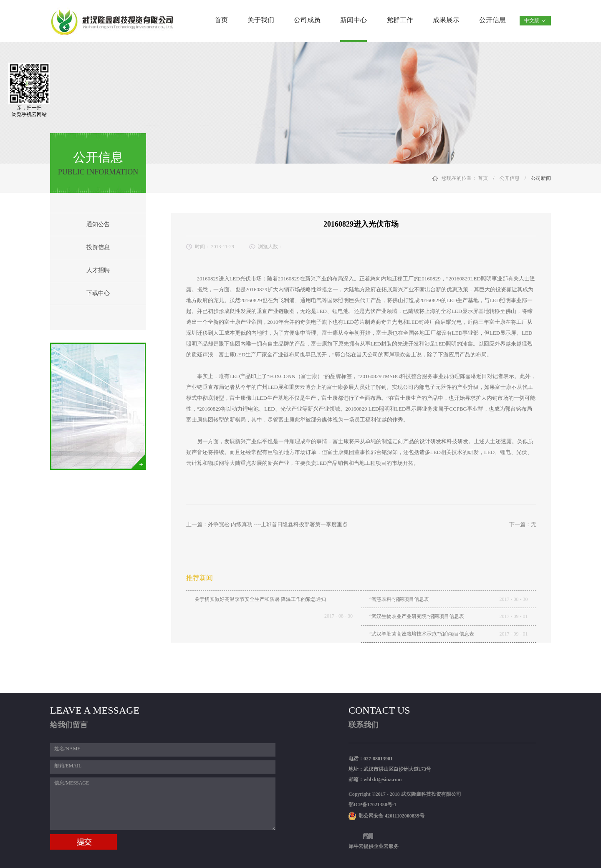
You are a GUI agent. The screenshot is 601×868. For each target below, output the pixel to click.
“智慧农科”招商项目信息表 (399, 599)
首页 (221, 20)
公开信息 (510, 178)
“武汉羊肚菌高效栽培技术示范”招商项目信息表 (422, 634)
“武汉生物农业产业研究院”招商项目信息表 (417, 616)
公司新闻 (541, 178)
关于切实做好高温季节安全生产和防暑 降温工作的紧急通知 (260, 599)
